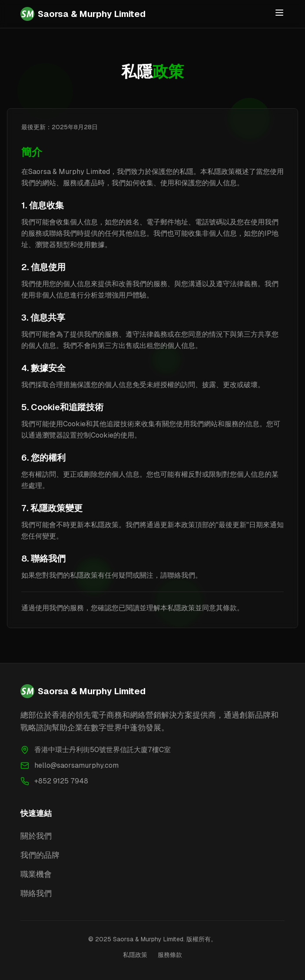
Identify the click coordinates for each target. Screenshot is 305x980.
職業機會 (36, 874)
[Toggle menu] (279, 13)
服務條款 (170, 955)
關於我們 (36, 836)
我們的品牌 (40, 855)
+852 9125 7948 (61, 781)
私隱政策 (135, 955)
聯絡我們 (36, 893)
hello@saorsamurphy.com (76, 765)
